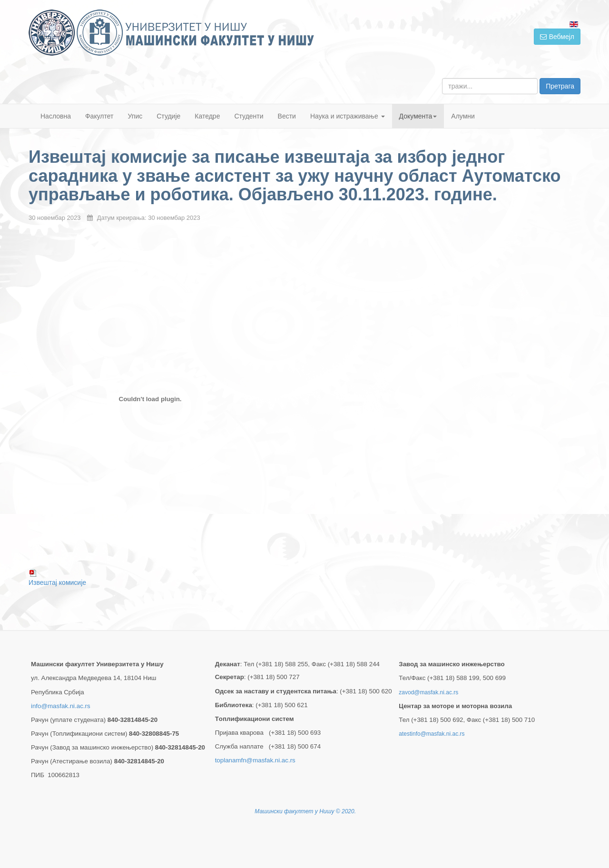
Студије (168, 116)
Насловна (56, 116)
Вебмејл (557, 37)
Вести (287, 116)
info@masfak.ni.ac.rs (61, 706)
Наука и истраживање (348, 116)
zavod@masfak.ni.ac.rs (428, 692)
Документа (418, 116)
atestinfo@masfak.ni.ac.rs (432, 734)
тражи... (442, 78)
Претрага (560, 86)
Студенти (249, 116)
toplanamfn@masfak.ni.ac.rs (255, 760)
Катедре (207, 116)
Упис (135, 116)
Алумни (463, 116)
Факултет (99, 116)
